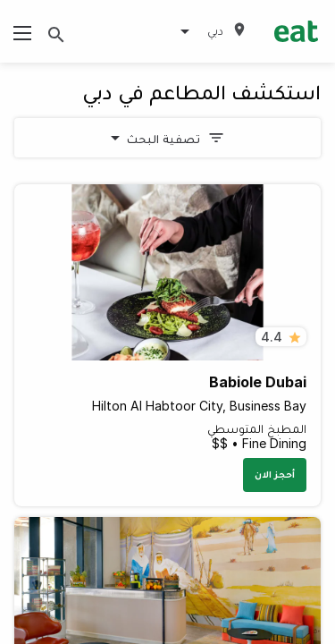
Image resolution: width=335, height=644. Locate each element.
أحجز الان (275, 474)
